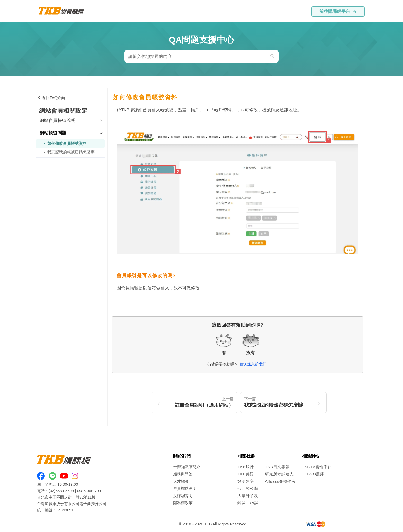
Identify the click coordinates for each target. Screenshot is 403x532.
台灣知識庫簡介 (187, 467)
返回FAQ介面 (52, 98)
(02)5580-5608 (61, 491)
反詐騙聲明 (183, 496)
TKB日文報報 (277, 467)
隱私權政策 (183, 503)
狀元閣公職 (248, 488)
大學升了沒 (248, 496)
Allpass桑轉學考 (280, 481)
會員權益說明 (185, 488)
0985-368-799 (89, 491)
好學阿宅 (246, 481)
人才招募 (181, 481)
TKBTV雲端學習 (317, 467)
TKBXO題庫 (313, 474)
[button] (70, 121)
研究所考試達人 (279, 474)
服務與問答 (183, 474)
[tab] (70, 121)
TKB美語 (246, 474)
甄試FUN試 (248, 503)
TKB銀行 (246, 467)
